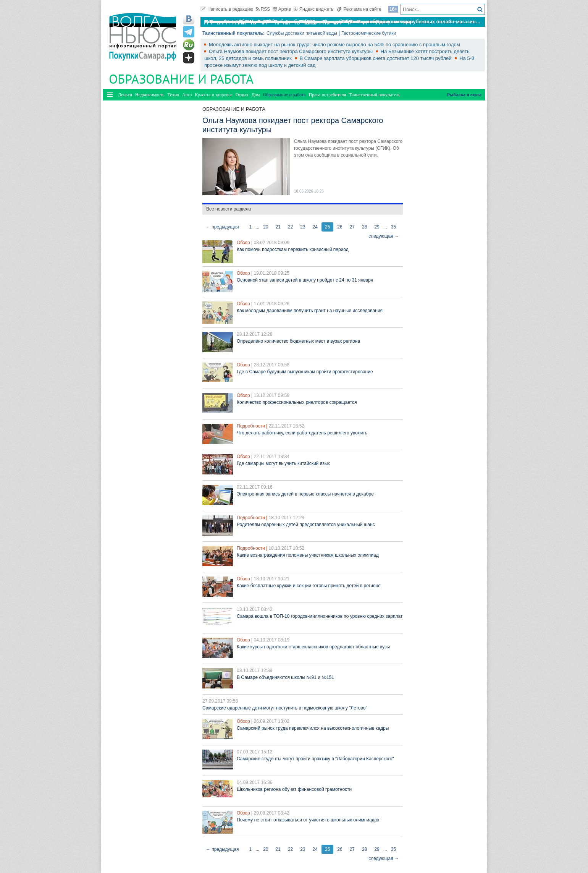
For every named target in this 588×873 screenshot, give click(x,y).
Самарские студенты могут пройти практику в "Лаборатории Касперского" (315, 759)
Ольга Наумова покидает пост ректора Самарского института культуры (292, 51)
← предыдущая (222, 227)
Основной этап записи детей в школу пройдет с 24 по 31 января (305, 280)
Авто (187, 95)
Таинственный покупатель (375, 95)
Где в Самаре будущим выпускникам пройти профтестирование (305, 372)
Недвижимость (150, 95)
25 (327, 227)
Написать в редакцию (227, 9)
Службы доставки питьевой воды (302, 33)
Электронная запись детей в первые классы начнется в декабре (305, 494)
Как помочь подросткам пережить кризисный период (293, 249)
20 (266, 227)
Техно (173, 95)
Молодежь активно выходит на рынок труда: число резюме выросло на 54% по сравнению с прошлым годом (334, 45)
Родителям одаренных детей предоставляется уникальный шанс (306, 525)
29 (377, 227)
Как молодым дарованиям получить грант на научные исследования (310, 311)
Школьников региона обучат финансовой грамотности (294, 789)
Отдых (242, 95)
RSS (263, 9)
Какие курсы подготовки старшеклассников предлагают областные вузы (313, 647)
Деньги (125, 95)
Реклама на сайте (359, 9)
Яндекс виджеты (314, 9)
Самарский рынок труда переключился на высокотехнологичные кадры (313, 728)
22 (290, 227)
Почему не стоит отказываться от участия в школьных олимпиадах (308, 820)
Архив (282, 9)
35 (393, 227)
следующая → (384, 236)
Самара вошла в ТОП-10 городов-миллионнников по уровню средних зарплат (320, 616)
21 (278, 227)
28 (364, 227)
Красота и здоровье (214, 95)
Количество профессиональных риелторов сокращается (297, 402)
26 (340, 227)
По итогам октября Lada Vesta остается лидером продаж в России (286, 22)
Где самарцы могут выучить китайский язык (283, 463)
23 (303, 227)
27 (352, 227)
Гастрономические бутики (369, 33)
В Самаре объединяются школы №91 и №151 (285, 677)
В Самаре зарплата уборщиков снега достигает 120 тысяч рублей (376, 58)
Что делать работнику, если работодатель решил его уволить (302, 433)
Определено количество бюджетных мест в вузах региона (298, 341)
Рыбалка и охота (464, 95)
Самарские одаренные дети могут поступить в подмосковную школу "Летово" (285, 708)
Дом (256, 95)
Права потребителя (327, 95)
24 (315, 227)
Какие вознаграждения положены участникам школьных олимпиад (308, 555)
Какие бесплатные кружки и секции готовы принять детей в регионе (309, 586)
